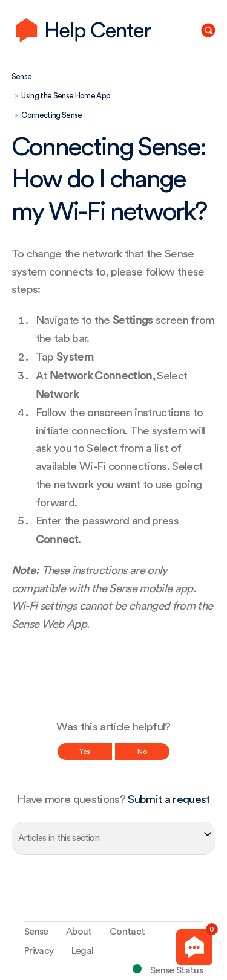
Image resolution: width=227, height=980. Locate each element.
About (79, 932)
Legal (83, 951)
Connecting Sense (51, 115)
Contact (127, 932)
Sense (22, 76)
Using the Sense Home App (66, 96)
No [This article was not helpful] (142, 752)
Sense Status (176, 970)
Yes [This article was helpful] (85, 752)
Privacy (39, 951)
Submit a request (169, 800)
